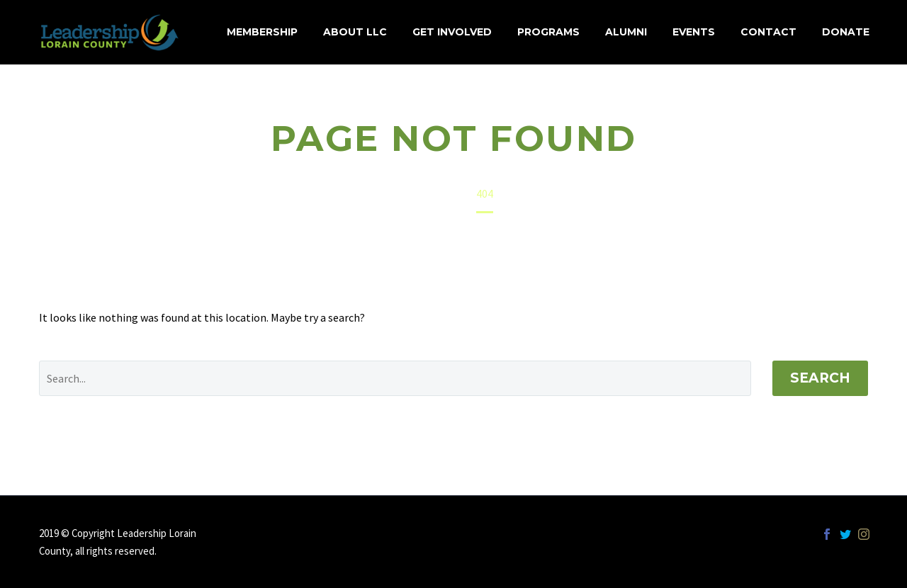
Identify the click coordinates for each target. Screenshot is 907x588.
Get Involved (452, 32)
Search (820, 378)
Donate (846, 32)
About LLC (355, 32)
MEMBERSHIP (262, 32)
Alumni (626, 32)
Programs (548, 32)
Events (694, 32)
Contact (768, 32)
